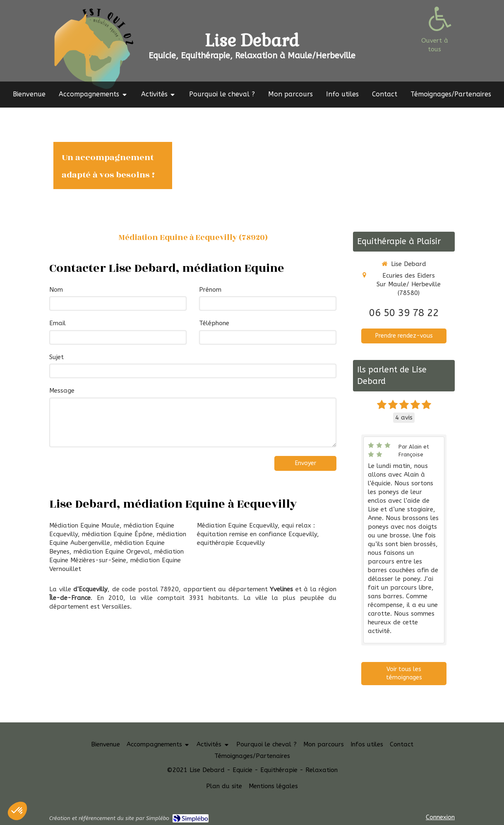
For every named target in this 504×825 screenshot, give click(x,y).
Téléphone (214, 323)
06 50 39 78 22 (404, 313)
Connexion (440, 817)
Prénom (210, 290)
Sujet (56, 357)
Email (58, 323)
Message (62, 391)
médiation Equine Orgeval (112, 552)
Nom (56, 290)
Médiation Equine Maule (84, 525)
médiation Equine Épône (117, 534)
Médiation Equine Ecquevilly (237, 525)
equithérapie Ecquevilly (231, 543)
